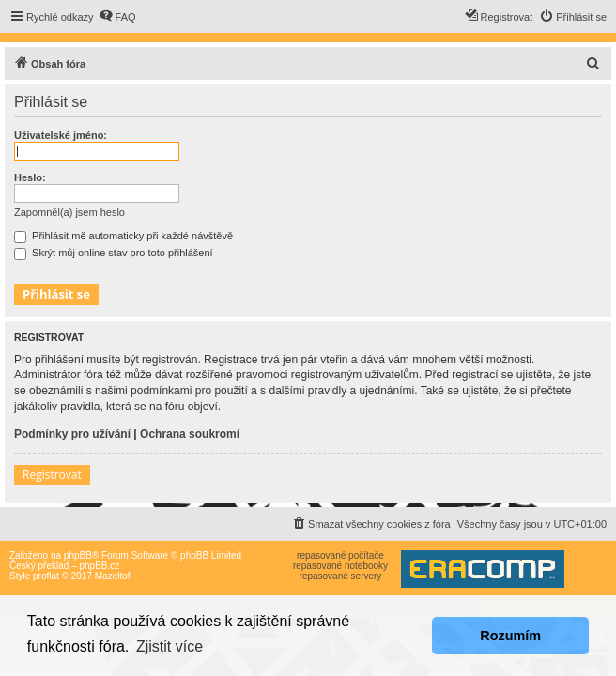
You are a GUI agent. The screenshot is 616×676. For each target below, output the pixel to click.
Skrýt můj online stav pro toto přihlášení (114, 253)
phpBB (78, 555)
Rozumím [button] (510, 636)
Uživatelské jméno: (61, 135)
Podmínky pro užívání (72, 434)
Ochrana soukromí (190, 434)
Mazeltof (113, 576)
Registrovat (52, 475)
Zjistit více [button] (169, 646)
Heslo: (30, 177)
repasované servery (341, 576)
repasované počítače (340, 555)
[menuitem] (117, 17)
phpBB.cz (99, 566)
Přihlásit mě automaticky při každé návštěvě (123, 236)
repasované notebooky (340, 566)
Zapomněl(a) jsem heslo (69, 212)
